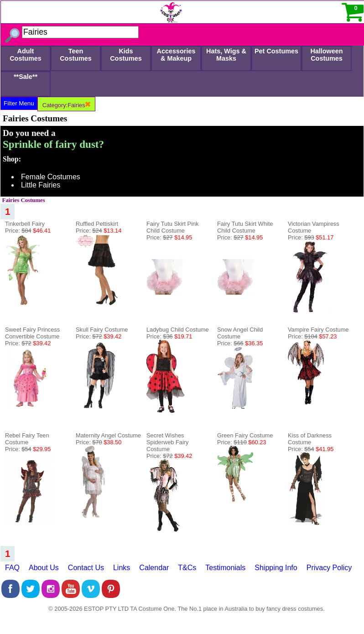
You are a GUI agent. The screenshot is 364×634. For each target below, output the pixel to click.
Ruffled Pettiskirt (97, 224)
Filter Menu (19, 103)
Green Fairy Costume (245, 435)
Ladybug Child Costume (178, 330)
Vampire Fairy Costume (318, 330)
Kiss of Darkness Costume (310, 439)
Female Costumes (51, 177)
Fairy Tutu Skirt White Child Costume (245, 227)
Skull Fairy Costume (102, 330)
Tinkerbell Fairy (25, 224)
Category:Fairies (66, 105)
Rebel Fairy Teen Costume (27, 439)
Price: (28, 231)
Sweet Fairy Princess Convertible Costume (32, 333)
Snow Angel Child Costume (240, 333)
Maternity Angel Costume (108, 435)
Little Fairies (41, 185)
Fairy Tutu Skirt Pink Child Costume (173, 227)
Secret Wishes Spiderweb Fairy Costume (167, 442)
